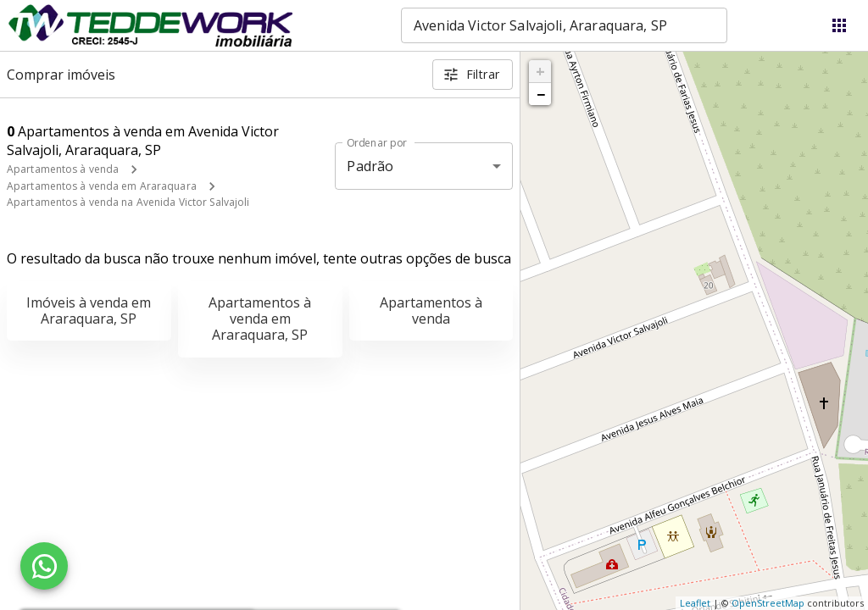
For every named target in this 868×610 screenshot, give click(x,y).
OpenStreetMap (768, 603)
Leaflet (695, 603)
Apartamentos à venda (63, 169)
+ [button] (540, 71)
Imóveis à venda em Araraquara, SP (89, 311)
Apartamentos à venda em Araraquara (102, 186)
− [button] (541, 94)
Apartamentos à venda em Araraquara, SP (260, 319)
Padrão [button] (370, 166)
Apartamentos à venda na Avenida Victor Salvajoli (128, 202)
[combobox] (564, 25)
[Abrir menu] (839, 25)
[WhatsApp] (44, 566)
